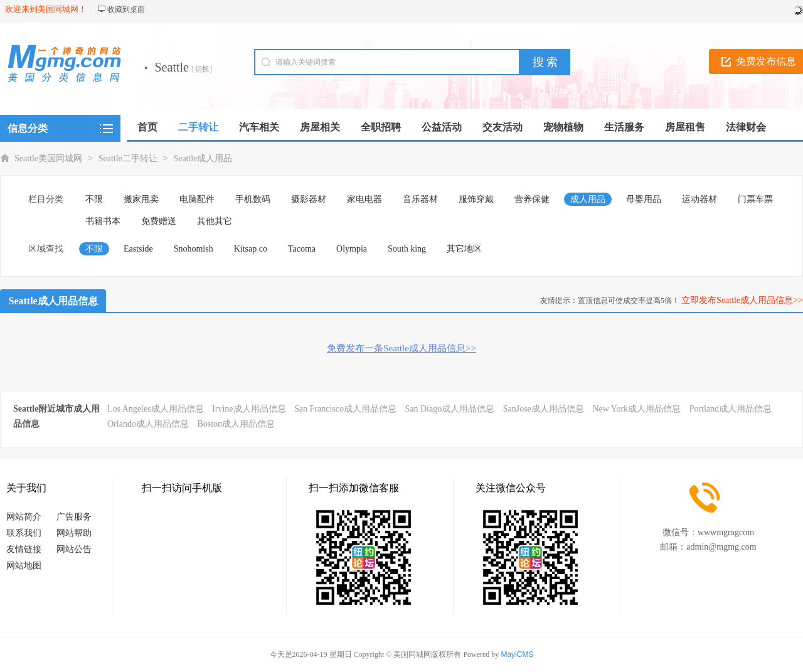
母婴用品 (644, 199)
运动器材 (699, 199)
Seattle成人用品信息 (53, 301)
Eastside (138, 249)
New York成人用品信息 (636, 409)
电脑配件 (197, 199)
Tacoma (302, 249)
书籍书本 (103, 221)
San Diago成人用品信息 (449, 409)
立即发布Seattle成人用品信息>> (742, 300)
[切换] (202, 69)
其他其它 (215, 221)
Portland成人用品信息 (731, 409)
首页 (147, 127)
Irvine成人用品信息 (249, 409)
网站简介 (24, 517)
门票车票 (755, 199)
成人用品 (588, 199)
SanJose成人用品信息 (544, 409)
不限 (94, 199)
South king (407, 249)
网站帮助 (74, 533)
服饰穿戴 (476, 199)
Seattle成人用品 (203, 158)
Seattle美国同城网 (48, 158)
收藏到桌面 (126, 9)
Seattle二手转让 (128, 158)
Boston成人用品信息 (236, 424)
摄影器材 (309, 199)
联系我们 (24, 533)
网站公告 (74, 549)
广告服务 (74, 517)
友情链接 (24, 549)
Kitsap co (251, 249)
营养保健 (532, 199)
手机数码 (253, 199)
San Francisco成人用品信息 (345, 409)
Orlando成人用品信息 (148, 424)
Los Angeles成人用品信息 (156, 409)
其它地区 (464, 249)
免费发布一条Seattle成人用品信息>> (401, 348)
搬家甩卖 (141, 199)
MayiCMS (517, 654)
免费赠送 (159, 221)
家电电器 (364, 199)
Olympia (352, 249)
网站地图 (24, 566)
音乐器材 (420, 199)
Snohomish (194, 249)
